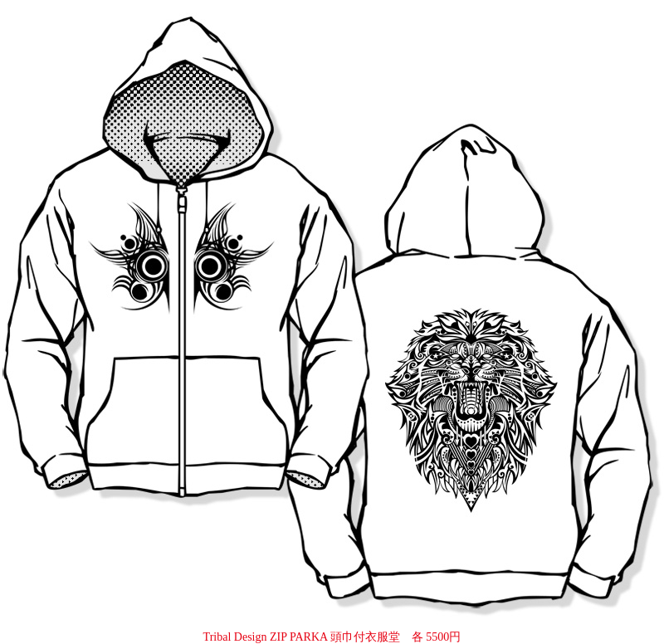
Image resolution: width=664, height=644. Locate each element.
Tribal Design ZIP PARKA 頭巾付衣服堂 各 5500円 (332, 637)
